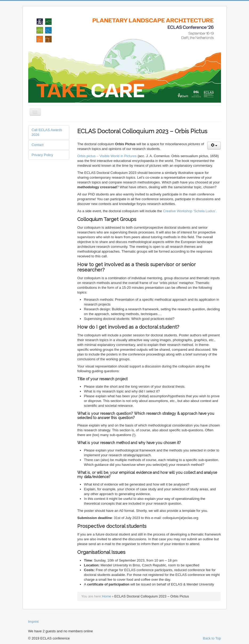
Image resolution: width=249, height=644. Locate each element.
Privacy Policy (42, 155)
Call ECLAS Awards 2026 (47, 132)
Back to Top (212, 638)
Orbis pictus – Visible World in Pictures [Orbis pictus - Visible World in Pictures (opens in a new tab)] (107, 156)
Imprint (34, 622)
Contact (38, 145)
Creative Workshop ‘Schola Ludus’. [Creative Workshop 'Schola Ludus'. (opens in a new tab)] (190, 211)
